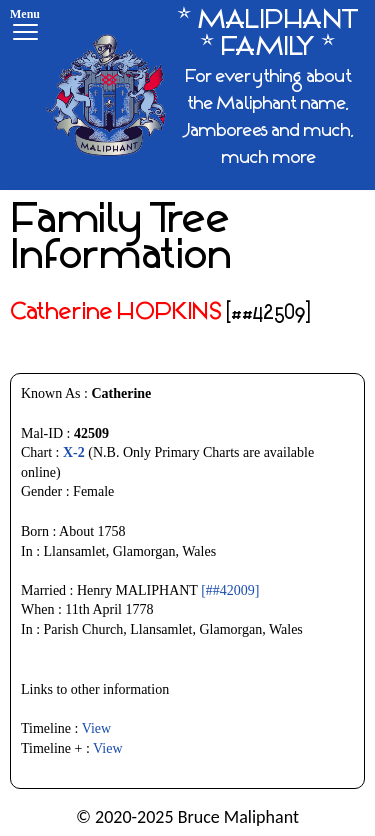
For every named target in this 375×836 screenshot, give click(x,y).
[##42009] (230, 590)
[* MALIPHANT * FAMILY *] (203, 95)
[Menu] (25, 27)
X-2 (74, 452)
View (96, 728)
